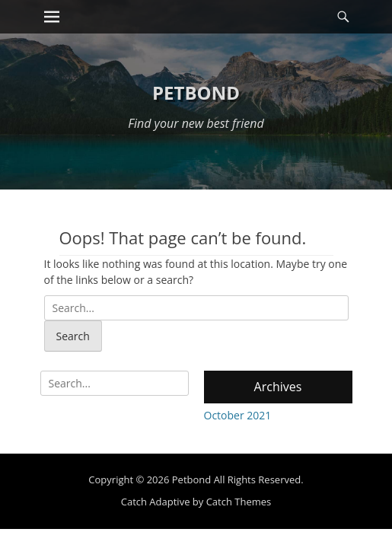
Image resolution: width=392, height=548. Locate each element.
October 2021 (238, 415)
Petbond (196, 92)
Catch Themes (239, 502)
